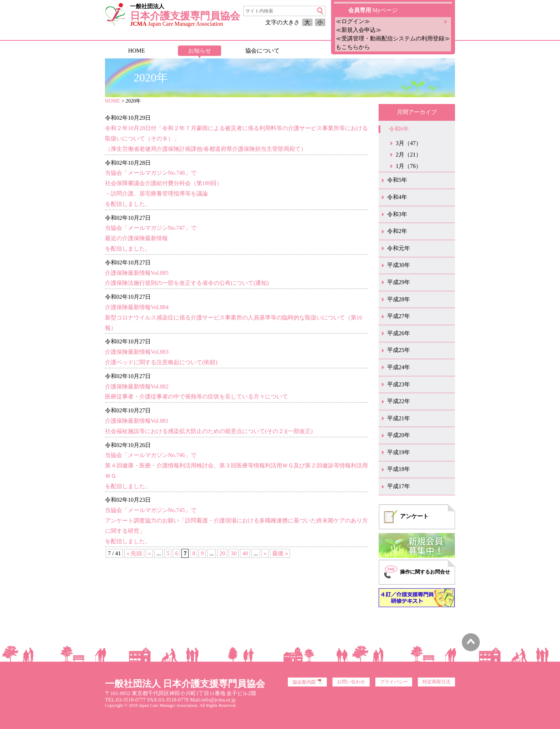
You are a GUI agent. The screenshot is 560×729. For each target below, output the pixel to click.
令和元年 (399, 248)
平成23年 (399, 384)
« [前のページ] (149, 553)
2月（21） (409, 155)
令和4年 (397, 197)
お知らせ (200, 51)
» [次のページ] (265, 553)
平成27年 (399, 316)
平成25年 (399, 350)
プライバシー (394, 682)
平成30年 (399, 265)
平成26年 (399, 333)
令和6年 (399, 129)
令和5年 (397, 180)
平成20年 (399, 435)
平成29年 (399, 282)
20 (222, 553)
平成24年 (399, 367)
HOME (137, 51)
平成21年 (399, 418)
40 (245, 553)
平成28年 (399, 299)
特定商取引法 (436, 682)
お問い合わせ (351, 682)
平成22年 (399, 401)
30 (234, 553)
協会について (262, 51)
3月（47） (409, 143)
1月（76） (409, 166)
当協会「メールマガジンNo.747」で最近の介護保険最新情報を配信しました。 (151, 238)
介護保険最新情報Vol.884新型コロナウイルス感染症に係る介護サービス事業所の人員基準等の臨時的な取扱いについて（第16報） (234, 318)
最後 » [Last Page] (280, 553)
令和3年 (397, 214)
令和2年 (397, 231)
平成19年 (399, 452)
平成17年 (399, 486)
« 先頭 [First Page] (134, 553)
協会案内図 (307, 682)
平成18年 (399, 469)
